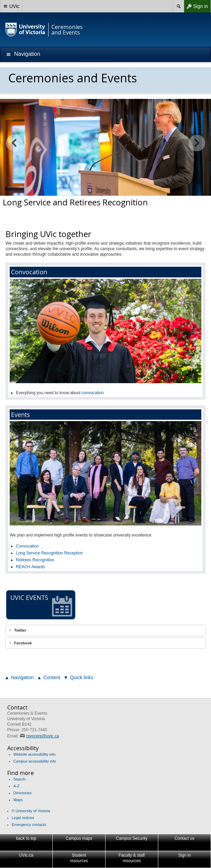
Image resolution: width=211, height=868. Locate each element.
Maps (18, 800)
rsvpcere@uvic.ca (43, 736)
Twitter (20, 630)
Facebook (23, 643)
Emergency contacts (29, 825)
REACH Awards (30, 567)
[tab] (105, 630)
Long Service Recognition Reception (49, 553)
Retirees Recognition (35, 560)
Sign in (196, 6)
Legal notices (23, 818)
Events (21, 415)
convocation (93, 393)
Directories (23, 793)
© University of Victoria (31, 811)
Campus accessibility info (35, 761)
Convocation (29, 272)
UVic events (41, 605)
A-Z (17, 786)
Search (19, 779)
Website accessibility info (34, 754)
